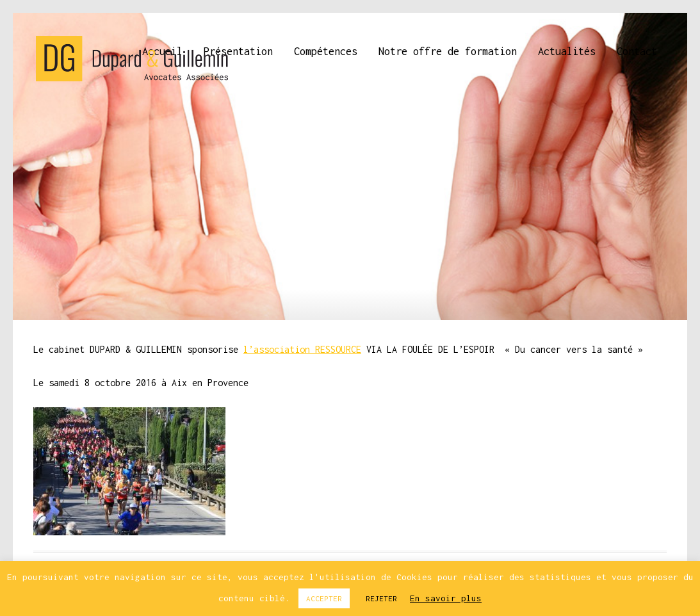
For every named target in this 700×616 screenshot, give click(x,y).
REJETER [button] (381, 598)
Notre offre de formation (448, 51)
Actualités (567, 51)
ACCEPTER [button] (324, 598)
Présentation (238, 51)
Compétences (326, 51)
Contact (637, 51)
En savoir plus (446, 598)
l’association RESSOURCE (302, 349)
